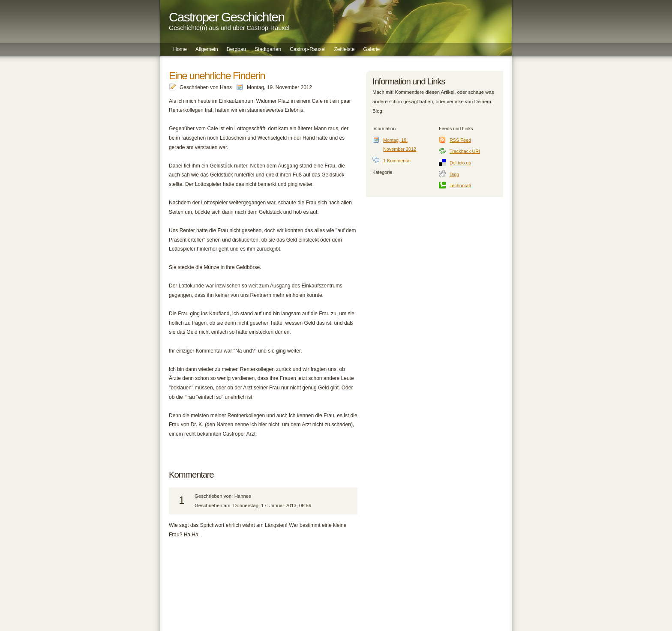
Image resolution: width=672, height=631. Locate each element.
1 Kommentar (397, 161)
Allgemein (207, 49)
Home (180, 49)
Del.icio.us (460, 163)
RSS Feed (460, 140)
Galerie (372, 49)
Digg (454, 174)
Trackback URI (465, 151)
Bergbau (236, 49)
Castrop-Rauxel (307, 49)
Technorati (460, 185)
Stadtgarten (268, 49)
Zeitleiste (345, 49)
